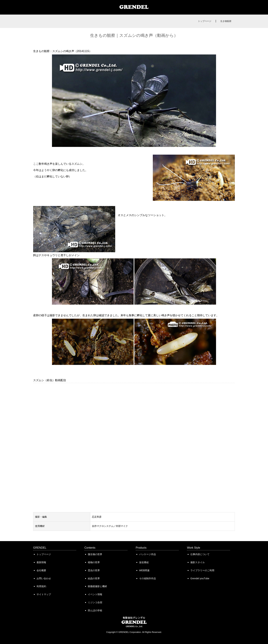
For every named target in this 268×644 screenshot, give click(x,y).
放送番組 (144, 562)
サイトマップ (44, 594)
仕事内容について (200, 554)
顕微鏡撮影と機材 (97, 586)
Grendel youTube (200, 578)
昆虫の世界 (94, 570)
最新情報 (41, 562)
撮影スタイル (198, 562)
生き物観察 (226, 21)
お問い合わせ (44, 578)
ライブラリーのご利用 (202, 570)
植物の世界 (94, 562)
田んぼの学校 (95, 610)
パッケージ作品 (148, 554)
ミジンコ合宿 (95, 602)
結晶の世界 (94, 578)
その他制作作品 (148, 578)
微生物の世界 (95, 554)
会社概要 (41, 570)
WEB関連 (144, 570)
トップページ (205, 21)
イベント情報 (95, 594)
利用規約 (41, 586)
